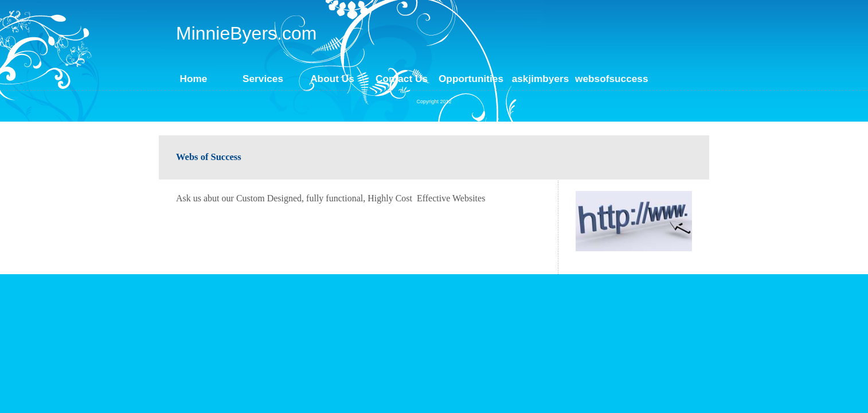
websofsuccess (610, 79)
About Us (332, 79)
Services (263, 79)
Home (194, 79)
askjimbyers (541, 79)
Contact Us (402, 79)
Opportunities (471, 79)
